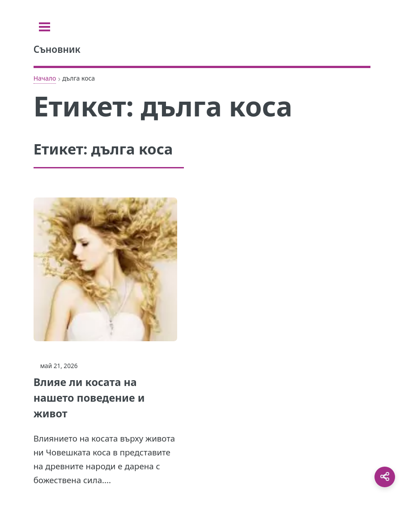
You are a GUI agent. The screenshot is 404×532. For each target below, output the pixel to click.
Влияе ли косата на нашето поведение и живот (89, 398)
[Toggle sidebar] (45, 27)
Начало (45, 78)
